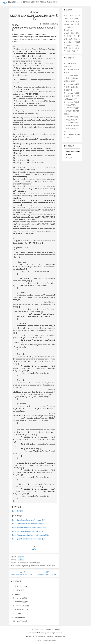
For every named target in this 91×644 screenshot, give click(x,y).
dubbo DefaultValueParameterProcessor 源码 (28, 520)
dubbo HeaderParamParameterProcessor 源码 (29, 528)
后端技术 (12, 2)
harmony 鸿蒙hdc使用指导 (26, 598)
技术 (71, 39)
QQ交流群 (30, 636)
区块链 (43, 2)
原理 (69, 51)
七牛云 (43, 629)
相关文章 (69, 158)
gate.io (17, 594)
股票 (75, 39)
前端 (73, 21)
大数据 (26, 2)
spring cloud (71, 27)
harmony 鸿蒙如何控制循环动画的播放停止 (71, 111)
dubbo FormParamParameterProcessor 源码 (28, 524)
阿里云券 (38, 636)
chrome (70, 45)
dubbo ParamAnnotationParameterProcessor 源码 (30, 535)
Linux (66, 15)
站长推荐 (54, 636)
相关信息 (69, 154)
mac (72, 30)
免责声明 (62, 636)
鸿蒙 (74, 51)
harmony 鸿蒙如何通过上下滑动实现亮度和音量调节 (71, 78)
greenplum (68, 42)
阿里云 (37, 629)
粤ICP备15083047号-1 (54, 629)
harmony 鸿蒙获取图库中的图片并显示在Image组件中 (71, 96)
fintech (67, 30)
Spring (77, 15)
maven (67, 24)
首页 (5, 3)
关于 (55, 2)
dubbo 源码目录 (18, 511)
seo (78, 51)
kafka (71, 48)
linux (20, 2)
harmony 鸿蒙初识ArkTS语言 (27, 606)
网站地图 (46, 636)
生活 (77, 21)
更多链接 (52, 640)
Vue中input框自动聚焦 (26, 621)
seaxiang (46, 640)
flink (66, 48)
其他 (50, 2)
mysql (76, 45)
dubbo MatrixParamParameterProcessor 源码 (28, 531)
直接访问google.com (23, 586)
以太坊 (70, 36)
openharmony (20, 617)
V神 (75, 36)
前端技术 (35, 2)
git (79, 39)
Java (21, 560)
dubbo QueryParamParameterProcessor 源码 (28, 539)
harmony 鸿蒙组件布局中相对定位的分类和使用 (71, 87)
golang (19, 613)
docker (77, 18)
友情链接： (39, 640)
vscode (67, 33)
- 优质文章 (20, 590)
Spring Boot (69, 18)
